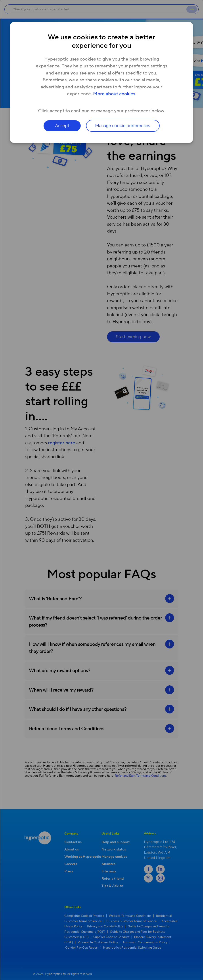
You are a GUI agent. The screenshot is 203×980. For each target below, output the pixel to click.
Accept (62, 126)
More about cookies (114, 94)
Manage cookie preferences (123, 126)
